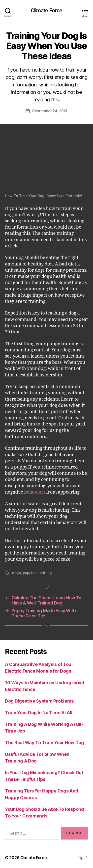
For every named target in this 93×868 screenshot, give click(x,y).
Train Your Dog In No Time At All (39, 713)
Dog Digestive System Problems (39, 701)
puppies (30, 573)
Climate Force (47, 11)
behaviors (35, 492)
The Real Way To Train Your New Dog (45, 743)
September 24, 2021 (50, 111)
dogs (16, 573)
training (45, 573)
